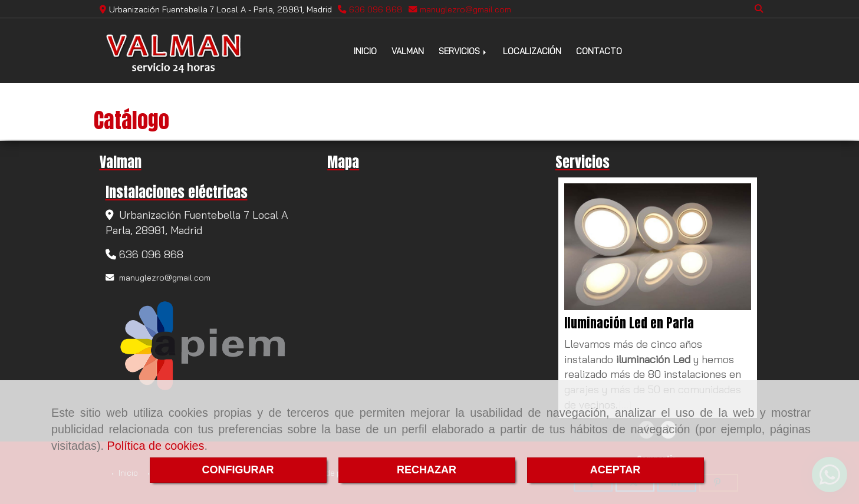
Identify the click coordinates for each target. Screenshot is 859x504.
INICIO (365, 51)
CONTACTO (599, 51)
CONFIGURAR (238, 470)
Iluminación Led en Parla (629, 323)
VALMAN (408, 51)
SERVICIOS (463, 51)
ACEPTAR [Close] (616, 470)
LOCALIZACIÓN (532, 51)
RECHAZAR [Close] (427, 470)
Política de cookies (156, 446)
